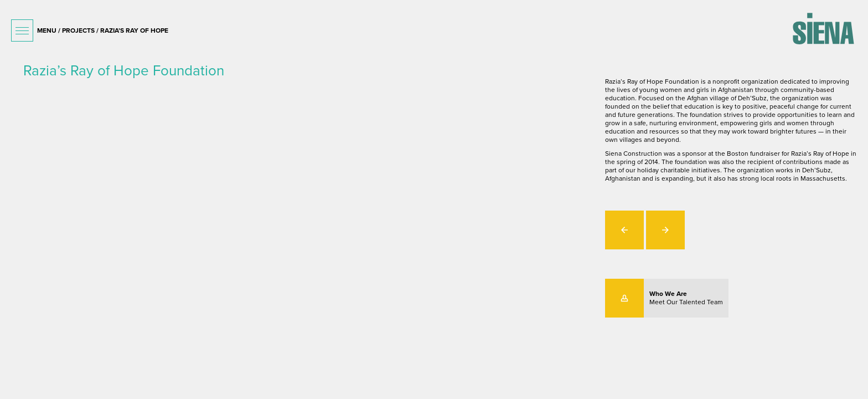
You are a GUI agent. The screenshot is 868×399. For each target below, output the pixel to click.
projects (78, 30)
